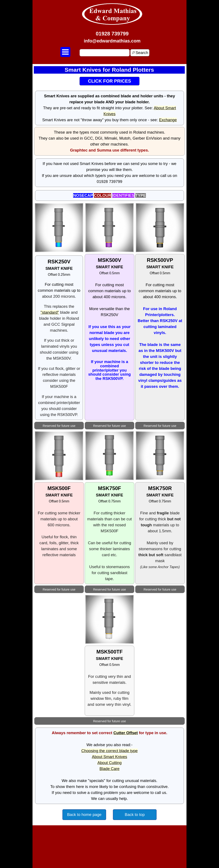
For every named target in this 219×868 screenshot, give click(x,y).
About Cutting (109, 763)
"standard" (50, 312)
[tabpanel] (112, 37)
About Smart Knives (110, 757)
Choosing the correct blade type (109, 751)
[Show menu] (65, 52)
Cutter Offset (126, 733)
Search (142, 53)
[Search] (105, 53)
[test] (109, 81)
